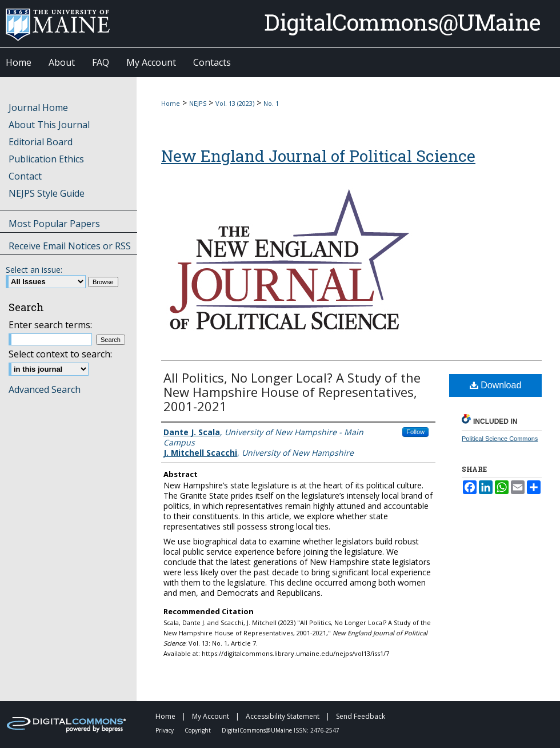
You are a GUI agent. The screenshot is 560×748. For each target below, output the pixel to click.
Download (496, 385)
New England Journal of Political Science (318, 156)
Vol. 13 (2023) (235, 103)
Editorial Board (41, 142)
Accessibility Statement (283, 716)
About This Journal (49, 125)
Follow (415, 432)
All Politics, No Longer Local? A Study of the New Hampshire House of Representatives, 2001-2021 (292, 392)
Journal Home (38, 108)
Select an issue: (34, 270)
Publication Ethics (46, 159)
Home (171, 103)
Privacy (165, 730)
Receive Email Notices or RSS (70, 246)
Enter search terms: (50, 325)
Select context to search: (60, 354)
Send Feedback (361, 716)
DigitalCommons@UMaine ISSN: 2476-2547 (281, 730)
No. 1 (271, 103)
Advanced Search (45, 389)
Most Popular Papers (54, 224)
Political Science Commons (500, 439)
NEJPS (198, 103)
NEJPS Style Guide (47, 193)
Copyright (199, 730)
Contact (25, 176)
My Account (211, 716)
